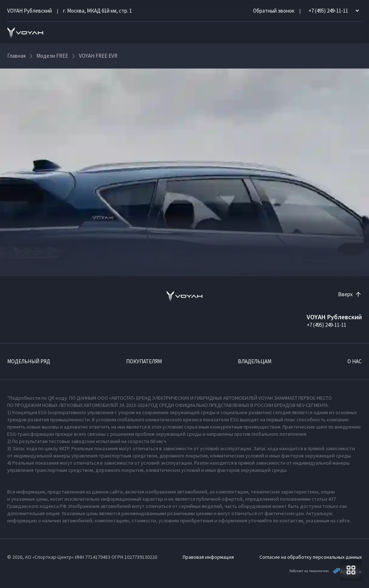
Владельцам (255, 361)
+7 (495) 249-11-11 (326, 325)
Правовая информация (208, 557)
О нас (355, 361)
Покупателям (144, 361)
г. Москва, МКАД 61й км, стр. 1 (97, 11)
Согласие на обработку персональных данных (311, 557)
